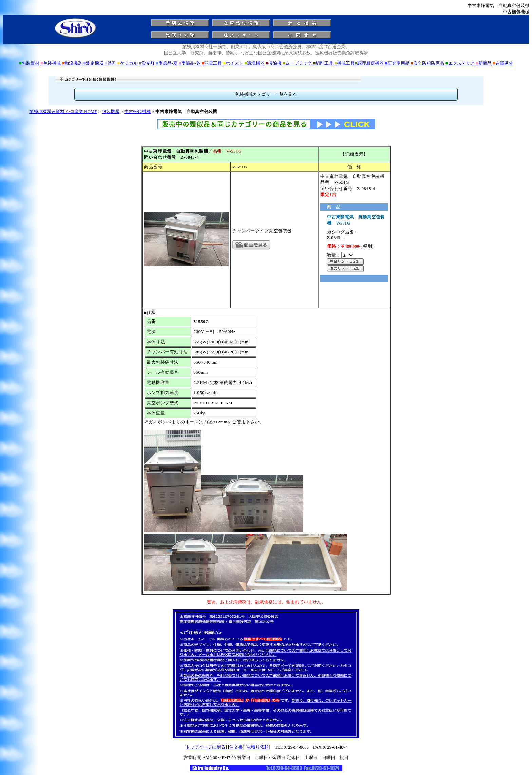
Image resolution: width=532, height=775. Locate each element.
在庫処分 (503, 63)
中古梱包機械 (137, 111)
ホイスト (233, 63)
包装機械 (51, 63)
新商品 (484, 63)
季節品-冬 (189, 63)
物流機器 (72, 63)
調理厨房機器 (369, 63)
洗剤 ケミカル (121, 63)
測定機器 (94, 63)
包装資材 (29, 63)
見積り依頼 (258, 747)
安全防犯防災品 (428, 63)
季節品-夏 (167, 63)
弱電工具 (212, 63)
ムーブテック (297, 63)
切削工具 (323, 63)
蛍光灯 (147, 63)
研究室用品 (397, 63)
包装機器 (111, 111)
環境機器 (254, 63)
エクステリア (460, 63)
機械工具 (345, 63)
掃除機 (274, 63)
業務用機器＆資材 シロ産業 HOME (63, 111)
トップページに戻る (205, 747)
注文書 (236, 747)
